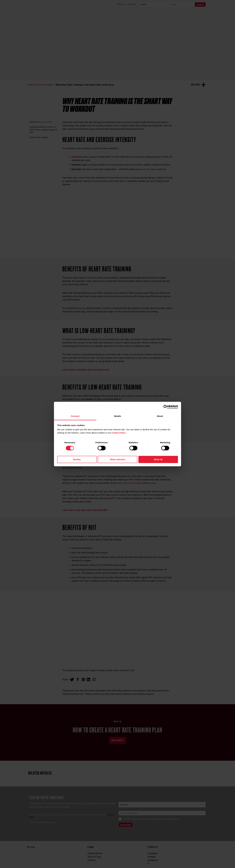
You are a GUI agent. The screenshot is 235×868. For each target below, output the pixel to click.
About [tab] (160, 416)
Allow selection (117, 459)
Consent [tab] (75, 416)
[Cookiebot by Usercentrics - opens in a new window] (166, 407)
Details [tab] (117, 416)
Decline (77, 459)
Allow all (158, 459)
